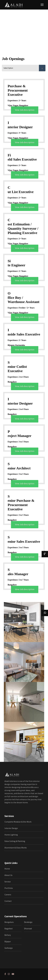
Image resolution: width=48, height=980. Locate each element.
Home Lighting (11, 835)
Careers (8, 895)
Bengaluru (9, 922)
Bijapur (8, 941)
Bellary (8, 935)
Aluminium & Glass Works (16, 848)
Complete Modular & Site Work (18, 822)
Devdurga (28, 922)
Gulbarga (9, 948)
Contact (8, 901)
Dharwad (28, 929)
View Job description (25, 110)
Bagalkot (9, 929)
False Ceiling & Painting (15, 841)
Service (8, 882)
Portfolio (9, 888)
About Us (8, 875)
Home (7, 869)
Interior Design (11, 828)
